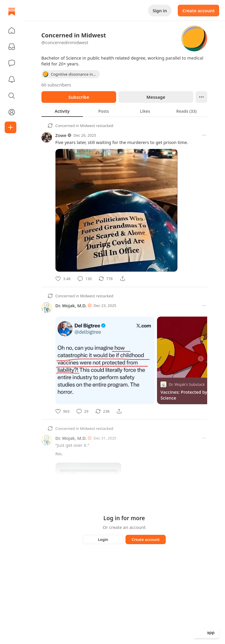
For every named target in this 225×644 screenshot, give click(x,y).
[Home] (12, 12)
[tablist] (124, 111)
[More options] (204, 135)
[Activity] (12, 79)
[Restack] (106, 279)
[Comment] (85, 279)
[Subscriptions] (12, 47)
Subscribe (79, 97)
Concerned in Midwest (75, 126)
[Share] (123, 279)
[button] (12, 30)
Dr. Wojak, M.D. (71, 305)
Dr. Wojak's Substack (187, 384)
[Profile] (12, 112)
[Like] (63, 279)
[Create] (11, 127)
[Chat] (12, 63)
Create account (198, 11)
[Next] (201, 359)
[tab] (62, 111)
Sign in (160, 11)
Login (103, 539)
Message (156, 97)
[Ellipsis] (201, 97)
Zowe (61, 135)
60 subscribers (56, 85)
